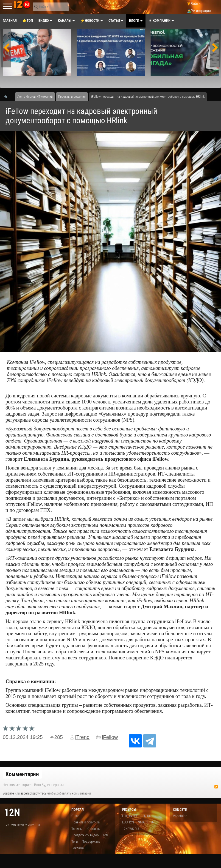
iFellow (110, 737)
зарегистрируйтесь (33, 793)
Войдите (8, 793)
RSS (216, 787)
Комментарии (22, 774)
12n (12, 812)
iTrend (82, 737)
